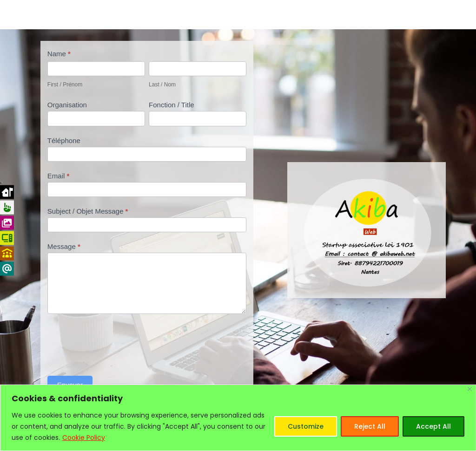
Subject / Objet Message (88, 211)
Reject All (370, 426)
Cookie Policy (84, 438)
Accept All (433, 426)
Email (59, 176)
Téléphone (64, 141)
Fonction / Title (172, 105)
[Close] (470, 389)
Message (64, 246)
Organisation (67, 105)
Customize (306, 426)
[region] (238, 418)
